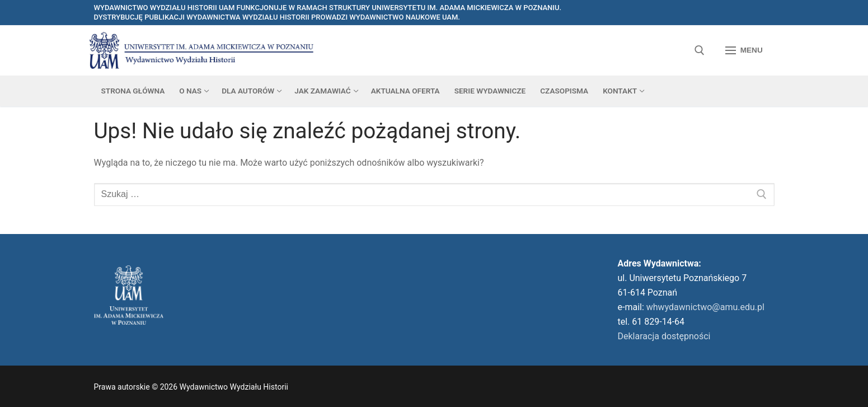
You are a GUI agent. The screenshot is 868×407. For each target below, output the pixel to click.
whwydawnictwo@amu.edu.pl (705, 307)
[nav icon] (744, 50)
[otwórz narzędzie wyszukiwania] (700, 50)
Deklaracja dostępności (664, 336)
